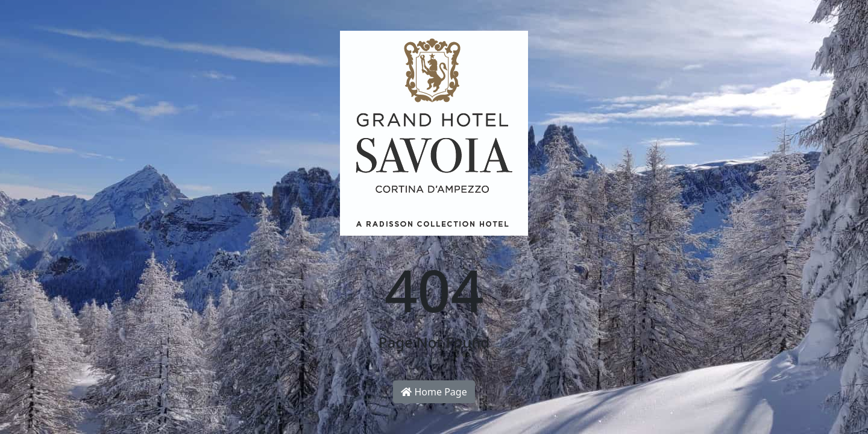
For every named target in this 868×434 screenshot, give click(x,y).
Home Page (434, 392)
